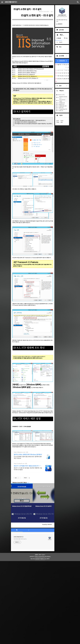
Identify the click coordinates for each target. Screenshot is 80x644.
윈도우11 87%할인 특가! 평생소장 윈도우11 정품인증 (27, 466)
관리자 (40, 555)
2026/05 (62, 61)
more (28, 483)
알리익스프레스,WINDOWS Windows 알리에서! (28, 455)
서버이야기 (32, 557)
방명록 (36, 555)
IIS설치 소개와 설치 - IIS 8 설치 (27, 9)
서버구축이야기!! (11, 2)
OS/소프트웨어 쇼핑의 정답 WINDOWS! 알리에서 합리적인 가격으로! (28, 458)
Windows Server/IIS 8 (44, 12)
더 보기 (59, 42)
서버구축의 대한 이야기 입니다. (20, 539)
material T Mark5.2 (40, 559)
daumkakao (48, 557)
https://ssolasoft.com (19, 464)
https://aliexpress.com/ (20, 452)
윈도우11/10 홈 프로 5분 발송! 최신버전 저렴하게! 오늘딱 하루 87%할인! (28, 469)
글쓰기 (44, 555)
